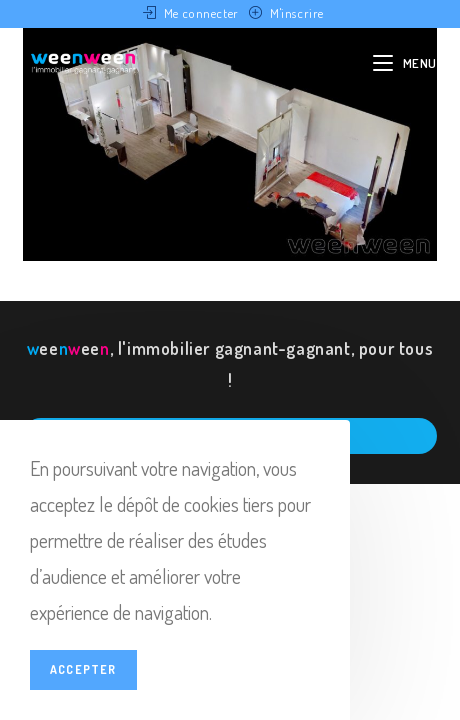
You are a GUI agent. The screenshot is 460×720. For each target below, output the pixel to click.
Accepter (83, 669)
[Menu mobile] (405, 63)
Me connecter (201, 13)
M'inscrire (297, 13)
